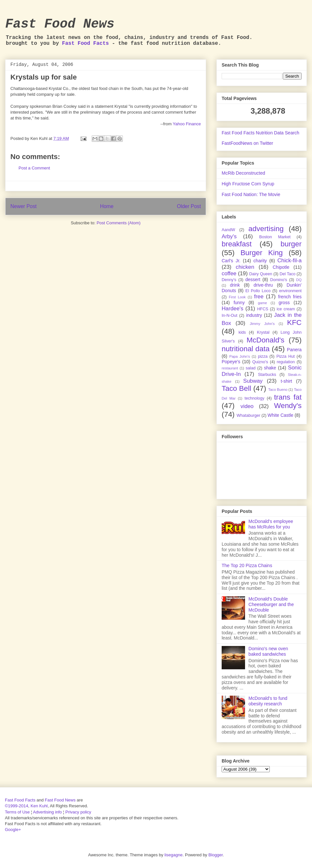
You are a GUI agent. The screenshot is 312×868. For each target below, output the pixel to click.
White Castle (280, 415)
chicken (245, 267)
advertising (266, 229)
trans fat (288, 397)
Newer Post (24, 206)
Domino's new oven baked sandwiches (268, 651)
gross (284, 303)
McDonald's (266, 340)
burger (291, 244)
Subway (253, 381)
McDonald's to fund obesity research (268, 701)
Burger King (262, 253)
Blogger (215, 855)
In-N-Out (229, 316)
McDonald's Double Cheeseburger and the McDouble (271, 604)
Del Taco (287, 274)
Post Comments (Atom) (118, 223)
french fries (290, 297)
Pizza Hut (285, 356)
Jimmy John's (262, 324)
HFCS (263, 309)
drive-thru (263, 285)
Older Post (189, 206)
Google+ (13, 830)
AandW (228, 230)
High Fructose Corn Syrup (248, 184)
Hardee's (233, 309)
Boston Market (275, 237)
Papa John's (240, 356)
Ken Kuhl (39, 806)
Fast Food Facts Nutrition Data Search (260, 133)
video (247, 406)
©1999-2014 (17, 806)
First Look (237, 297)
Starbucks (267, 375)
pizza (263, 356)
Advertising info (47, 812)
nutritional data (246, 349)
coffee (229, 273)
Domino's (279, 280)
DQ (299, 280)
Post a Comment (34, 168)
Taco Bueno (278, 390)
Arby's (229, 236)
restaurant (230, 368)
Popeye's (231, 362)
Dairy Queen (261, 274)
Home (107, 206)
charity (260, 261)
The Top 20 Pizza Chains (247, 565)
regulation (286, 362)
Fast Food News (60, 24)
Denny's (229, 280)
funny (239, 303)
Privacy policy (78, 812)
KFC (294, 322)
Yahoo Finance (187, 124)
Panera (294, 350)
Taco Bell (236, 388)
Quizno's (260, 362)
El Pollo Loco (258, 291)
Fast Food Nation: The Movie (251, 194)
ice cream (286, 309)
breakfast (237, 244)
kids (242, 332)
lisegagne (174, 855)
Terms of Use (17, 812)
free (259, 297)
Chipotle (281, 267)
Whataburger (248, 415)
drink (235, 285)
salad (251, 368)
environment (290, 291)
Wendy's (288, 406)
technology (254, 398)
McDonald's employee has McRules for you (271, 524)
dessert (253, 279)
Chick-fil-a (289, 260)
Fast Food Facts (85, 43)
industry (254, 315)
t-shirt (286, 381)
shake (270, 368)
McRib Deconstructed (243, 173)
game (263, 303)
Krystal (263, 332)
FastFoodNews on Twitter (247, 143)
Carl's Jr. (231, 261)
